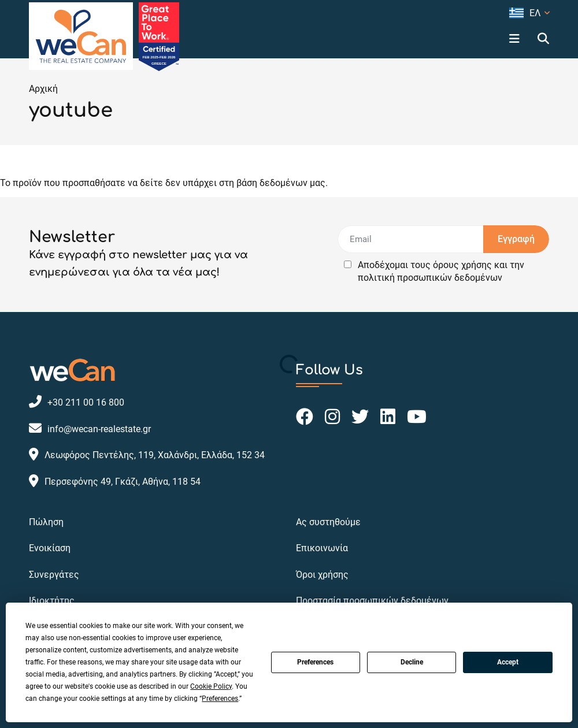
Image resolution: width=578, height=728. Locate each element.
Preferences (315, 662)
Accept (508, 662)
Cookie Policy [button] (211, 686)
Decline (412, 662)
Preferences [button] (220, 699)
